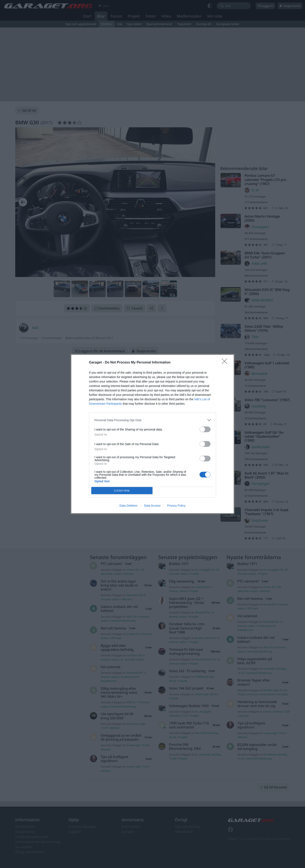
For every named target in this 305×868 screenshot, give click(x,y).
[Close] (226, 363)
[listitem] (152, 420)
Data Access (152, 506)
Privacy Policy (176, 506)
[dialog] (152, 434)
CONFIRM (122, 490)
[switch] (205, 429)
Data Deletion (128, 506)
